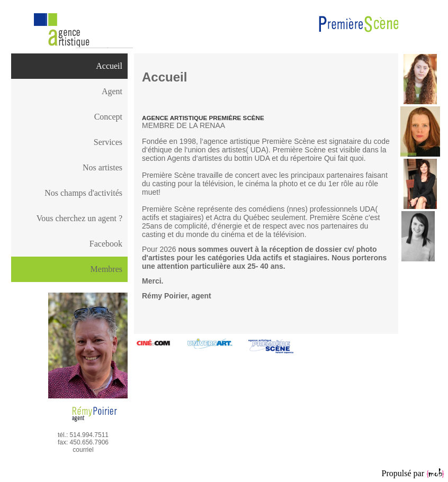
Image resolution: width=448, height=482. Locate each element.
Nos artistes (102, 167)
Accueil (109, 66)
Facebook (106, 244)
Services (108, 142)
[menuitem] (69, 66)
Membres (106, 269)
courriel (83, 450)
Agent (112, 91)
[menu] (69, 155)
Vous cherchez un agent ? (79, 218)
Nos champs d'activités (83, 193)
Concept (108, 117)
